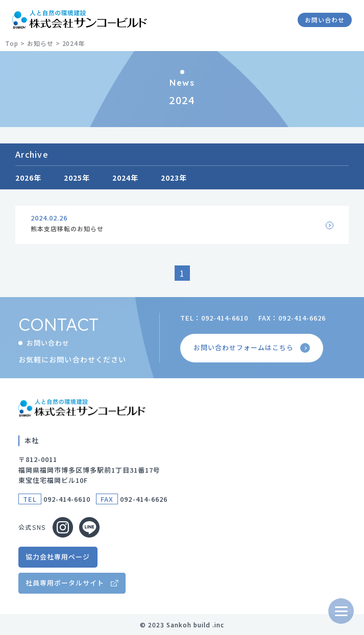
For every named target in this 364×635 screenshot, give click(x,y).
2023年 (174, 178)
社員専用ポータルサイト (65, 583)
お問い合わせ (325, 20)
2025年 (77, 178)
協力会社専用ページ (58, 557)
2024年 (126, 178)
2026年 (29, 178)
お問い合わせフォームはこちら (253, 348)
